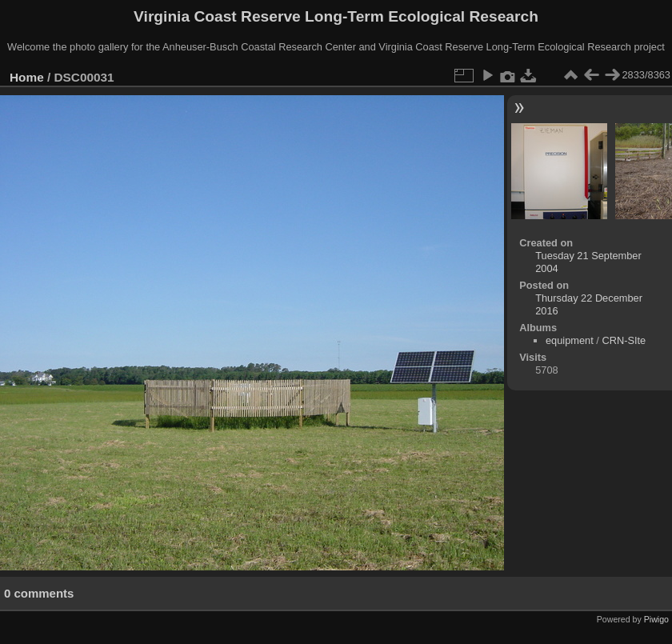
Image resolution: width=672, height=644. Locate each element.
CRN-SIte (624, 340)
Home (27, 77)
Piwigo (656, 619)
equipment (570, 340)
